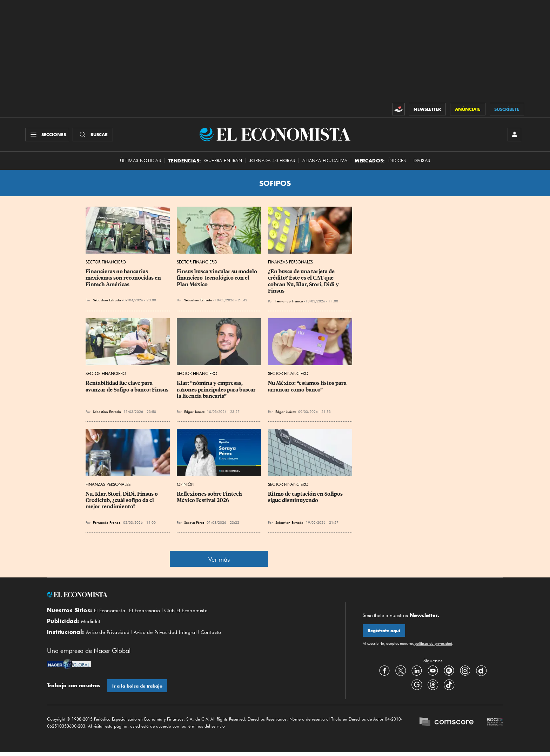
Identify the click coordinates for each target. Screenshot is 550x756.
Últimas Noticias (140, 162)
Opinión (186, 486)
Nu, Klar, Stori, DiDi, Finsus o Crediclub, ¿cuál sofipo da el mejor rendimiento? (122, 502)
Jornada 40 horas (272, 162)
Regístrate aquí (384, 633)
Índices (397, 162)
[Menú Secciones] (48, 135)
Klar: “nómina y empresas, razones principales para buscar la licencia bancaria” (217, 392)
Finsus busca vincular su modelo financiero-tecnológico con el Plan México (217, 280)
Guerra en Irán (223, 162)
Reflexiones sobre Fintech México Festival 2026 (210, 499)
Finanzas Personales (290, 264)
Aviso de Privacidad (110, 636)
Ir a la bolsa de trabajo (138, 690)
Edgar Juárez (194, 414)
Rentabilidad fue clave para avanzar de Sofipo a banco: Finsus (127, 388)
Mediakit (92, 624)
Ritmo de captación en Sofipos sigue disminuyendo (306, 499)
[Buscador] (94, 135)
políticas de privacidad (433, 646)
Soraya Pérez (194, 524)
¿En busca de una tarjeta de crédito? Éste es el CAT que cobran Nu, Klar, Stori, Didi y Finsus (304, 283)
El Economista (111, 612)
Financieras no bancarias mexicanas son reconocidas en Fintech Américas (124, 280)
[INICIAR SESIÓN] (514, 135)
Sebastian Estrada (107, 302)
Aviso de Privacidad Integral (173, 636)
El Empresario (149, 612)
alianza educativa (325, 162)
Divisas (422, 162)
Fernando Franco (289, 303)
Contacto (223, 636)
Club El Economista (194, 612)
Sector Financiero (106, 264)
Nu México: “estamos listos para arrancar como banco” (308, 388)
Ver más (219, 561)
